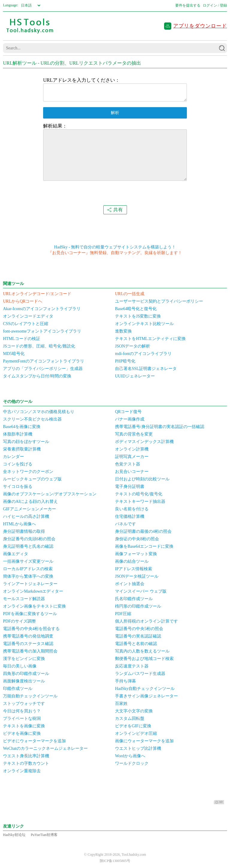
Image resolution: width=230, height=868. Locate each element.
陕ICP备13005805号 (115, 861)
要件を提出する (188, 5)
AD (219, 802)
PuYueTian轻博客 (44, 835)
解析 (115, 113)
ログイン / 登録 (215, 5)
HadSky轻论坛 (14, 835)
